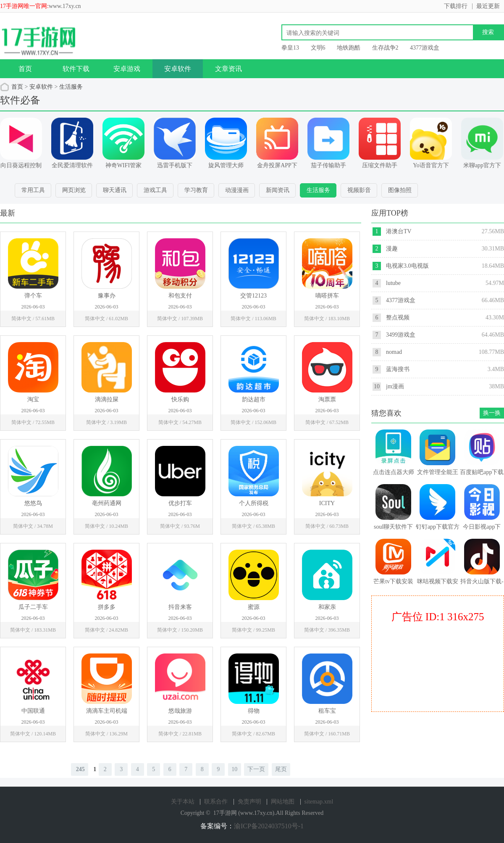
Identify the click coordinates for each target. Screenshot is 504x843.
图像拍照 (400, 190)
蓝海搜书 (398, 369)
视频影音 (359, 190)
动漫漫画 (237, 190)
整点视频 (398, 317)
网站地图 (283, 802)
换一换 (492, 413)
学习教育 (196, 190)
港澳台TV (399, 231)
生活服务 (71, 87)
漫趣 (392, 249)
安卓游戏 (127, 69)
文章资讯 (228, 69)
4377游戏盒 (425, 48)
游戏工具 (155, 190)
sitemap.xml (319, 802)
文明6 (318, 48)
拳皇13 (290, 48)
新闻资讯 (278, 190)
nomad (394, 352)
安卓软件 (178, 69)
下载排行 (456, 6)
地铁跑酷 (349, 48)
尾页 (281, 769)
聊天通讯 (115, 190)
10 (234, 769)
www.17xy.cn (65, 6)
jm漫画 (395, 386)
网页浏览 (74, 190)
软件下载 (76, 69)
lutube (393, 283)
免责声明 (249, 802)
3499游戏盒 (401, 335)
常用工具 (33, 190)
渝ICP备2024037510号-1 (269, 826)
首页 (25, 69)
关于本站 (183, 802)
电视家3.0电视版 (407, 266)
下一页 (256, 769)
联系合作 (216, 802)
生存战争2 (385, 48)
